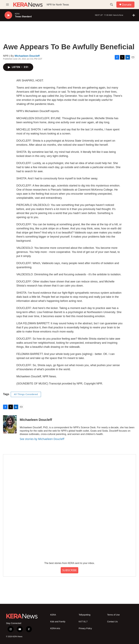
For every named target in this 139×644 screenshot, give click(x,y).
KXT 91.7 (83, 622)
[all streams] (135, 15)
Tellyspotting (85, 615)
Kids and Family (58, 622)
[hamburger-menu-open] (7, 5)
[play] (8, 15)
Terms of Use (113, 615)
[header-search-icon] (112, 5)
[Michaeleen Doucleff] (10, 424)
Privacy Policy (85, 628)
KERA (53, 615)
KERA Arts (55, 628)
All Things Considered (26, 394)
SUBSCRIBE (69, 570)
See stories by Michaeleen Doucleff (42, 439)
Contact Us (112, 622)
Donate (127, 5)
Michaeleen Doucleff (27, 56)
